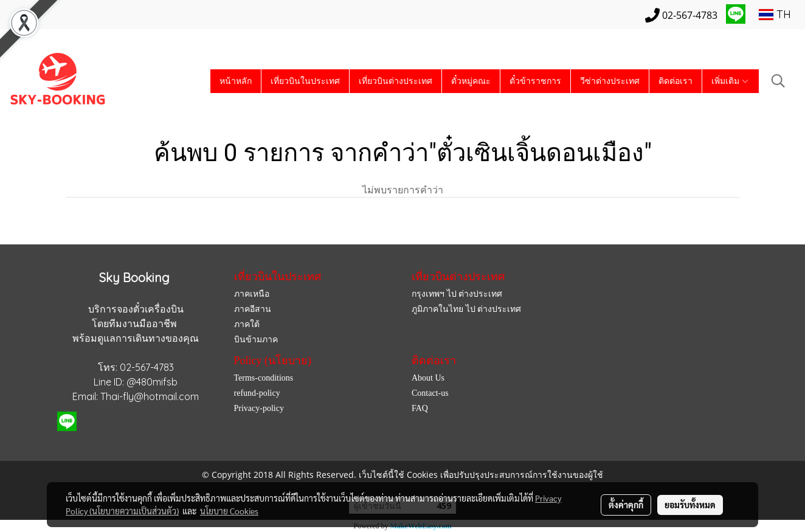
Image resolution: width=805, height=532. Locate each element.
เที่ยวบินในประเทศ (305, 81)
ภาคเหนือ (252, 294)
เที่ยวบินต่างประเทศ (396, 81)
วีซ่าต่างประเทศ (610, 81)
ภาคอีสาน (253, 309)
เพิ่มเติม (731, 81)
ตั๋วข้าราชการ (535, 81)
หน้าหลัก (236, 81)
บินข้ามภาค (256, 340)
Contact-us (430, 393)
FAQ (420, 408)
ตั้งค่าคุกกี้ (626, 505)
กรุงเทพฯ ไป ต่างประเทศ (457, 294)
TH (775, 14)
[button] (778, 81)
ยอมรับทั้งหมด (690, 505)
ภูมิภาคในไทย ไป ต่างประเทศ (466, 309)
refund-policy (257, 393)
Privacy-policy (259, 408)
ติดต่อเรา (675, 81)
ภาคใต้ (247, 324)
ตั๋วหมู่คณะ (471, 81)
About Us (428, 378)
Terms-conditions (264, 378)
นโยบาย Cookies (229, 511)
